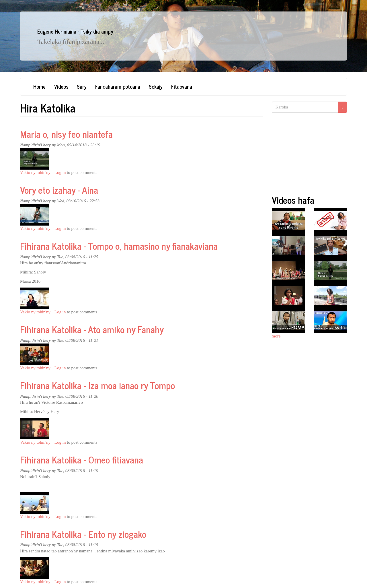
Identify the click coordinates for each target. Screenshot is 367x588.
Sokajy (156, 86)
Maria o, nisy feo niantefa (66, 134)
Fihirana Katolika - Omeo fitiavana (82, 459)
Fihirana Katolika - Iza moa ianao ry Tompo (97, 385)
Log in (60, 172)
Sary (82, 86)
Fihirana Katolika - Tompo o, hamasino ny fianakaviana (119, 246)
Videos (61, 86)
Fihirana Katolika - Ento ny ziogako (83, 534)
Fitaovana (182, 86)
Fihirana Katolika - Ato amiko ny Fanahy (92, 329)
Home (39, 86)
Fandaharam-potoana (118, 86)
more (276, 336)
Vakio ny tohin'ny (35, 172)
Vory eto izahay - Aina (59, 190)
